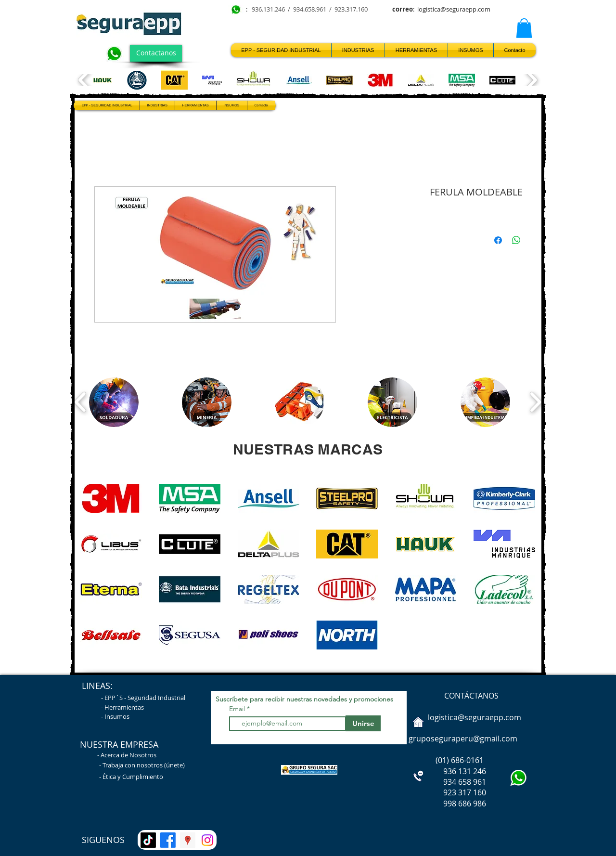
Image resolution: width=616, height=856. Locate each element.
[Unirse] (363, 723)
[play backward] (84, 80)
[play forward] (531, 80)
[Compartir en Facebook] (498, 240)
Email (238, 709)
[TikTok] (148, 840)
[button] (524, 28)
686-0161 (467, 760)
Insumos (117, 716)
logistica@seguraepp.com (454, 9)
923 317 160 (465, 792)
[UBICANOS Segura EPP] (188, 840)
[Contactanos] (156, 53)
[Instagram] (207, 840)
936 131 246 (446, 771)
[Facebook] (168, 840)
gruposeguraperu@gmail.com (463, 739)
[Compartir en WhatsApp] (516, 240)
